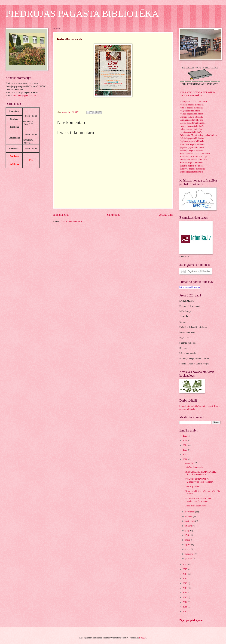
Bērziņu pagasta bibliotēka (191, 120)
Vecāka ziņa (166, 215)
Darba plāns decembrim (195, 506)
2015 (185, 588)
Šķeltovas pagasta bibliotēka (192, 169)
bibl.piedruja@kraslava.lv (24, 96)
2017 (185, 579)
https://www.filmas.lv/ (190, 287)
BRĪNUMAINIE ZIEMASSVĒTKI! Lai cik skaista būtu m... (201, 473)
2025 (185, 441)
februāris (189, 554)
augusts (189, 526)
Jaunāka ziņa (61, 215)
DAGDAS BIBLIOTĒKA (191, 96)
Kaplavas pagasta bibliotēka (192, 141)
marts (188, 549)
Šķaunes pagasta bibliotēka (192, 166)
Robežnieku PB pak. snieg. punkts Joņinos (198, 135)
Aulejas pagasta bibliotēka (191, 114)
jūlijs (188, 531)
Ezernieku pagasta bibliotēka (192, 126)
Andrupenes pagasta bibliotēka (193, 102)
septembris (190, 521)
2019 (185, 569)
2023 (185, 450)
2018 (185, 574)
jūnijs (188, 535)
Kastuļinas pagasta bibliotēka (193, 144)
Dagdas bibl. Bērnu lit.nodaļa (193, 123)
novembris (190, 512)
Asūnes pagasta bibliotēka (191, 108)
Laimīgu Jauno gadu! (194, 467)
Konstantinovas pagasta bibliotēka (195, 154)
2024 (185, 445)
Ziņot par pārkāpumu (191, 620)
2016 (185, 583)
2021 (185, 459)
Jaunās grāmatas (192, 486)
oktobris (189, 516)
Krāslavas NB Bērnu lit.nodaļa (193, 157)
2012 (185, 602)
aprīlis (188, 545)
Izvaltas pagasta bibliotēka (191, 132)
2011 (185, 607)
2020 (185, 565)
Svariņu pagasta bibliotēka (191, 172)
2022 (185, 455)
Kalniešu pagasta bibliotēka (192, 138)
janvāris (189, 559)
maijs (188, 540)
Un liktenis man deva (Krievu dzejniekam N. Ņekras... (198, 500)
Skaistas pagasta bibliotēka (192, 163)
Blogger (143, 638)
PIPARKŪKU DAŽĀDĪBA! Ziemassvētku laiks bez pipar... (199, 481)
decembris (190, 463)
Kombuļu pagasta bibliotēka (192, 150)
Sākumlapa (113, 215)
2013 (185, 597)
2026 (185, 436)
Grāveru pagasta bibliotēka (192, 117)
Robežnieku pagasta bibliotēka (193, 160)
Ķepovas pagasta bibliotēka (192, 147)
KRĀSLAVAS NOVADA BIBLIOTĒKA (198, 92)
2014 (185, 593)
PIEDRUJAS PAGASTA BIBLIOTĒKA (82, 14)
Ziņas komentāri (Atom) (71, 221)
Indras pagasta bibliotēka (191, 129)
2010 (185, 612)
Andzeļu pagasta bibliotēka (192, 105)
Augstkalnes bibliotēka (190, 111)
